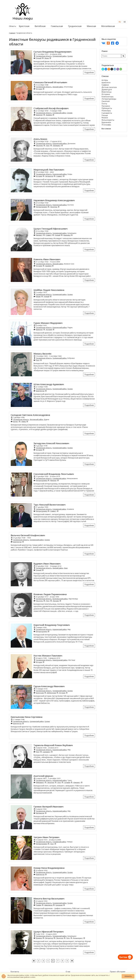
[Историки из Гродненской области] (43, 89)
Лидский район (58, 87)
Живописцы (107, 92)
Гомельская (57, 26)
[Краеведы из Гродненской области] (53, 115)
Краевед (49, 115)
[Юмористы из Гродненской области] (82, 782)
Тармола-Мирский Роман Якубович (53, 745)
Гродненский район (59, 56)
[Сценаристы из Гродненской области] (52, 752)
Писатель (39, 145)
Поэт (48, 145)
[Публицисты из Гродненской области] (62, 145)
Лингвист (39, 235)
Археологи (106, 83)
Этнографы (106, 125)
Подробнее (89, 73)
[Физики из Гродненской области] (50, 58)
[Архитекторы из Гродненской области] (46, 391)
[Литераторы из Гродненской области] (55, 176)
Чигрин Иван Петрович (46, 837)
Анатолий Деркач (43, 776)
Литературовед (41, 207)
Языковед (67, 235)
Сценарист (47, 752)
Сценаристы (107, 113)
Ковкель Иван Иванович (47, 259)
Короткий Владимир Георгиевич (52, 625)
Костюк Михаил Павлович (48, 656)
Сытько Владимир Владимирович (53, 52)
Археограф (40, 693)
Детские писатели (109, 87)
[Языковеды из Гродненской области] (72, 235)
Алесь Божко (40, 139)
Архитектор (40, 391)
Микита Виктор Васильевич (49, 899)
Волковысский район (60, 599)
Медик (38, 296)
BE (125, 22)
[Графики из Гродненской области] (43, 905)
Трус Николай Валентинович (50, 505)
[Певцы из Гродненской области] (27, 421)
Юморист (77, 782)
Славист (59, 176)
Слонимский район (59, 113)
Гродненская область (44, 56)
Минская (91, 26)
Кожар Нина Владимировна (49, 868)
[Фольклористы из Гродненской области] (84, 938)
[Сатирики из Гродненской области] (72, 782)
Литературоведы (109, 99)
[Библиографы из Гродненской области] (57, 693)
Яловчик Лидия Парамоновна (50, 594)
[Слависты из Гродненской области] (64, 176)
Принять (128, 976)
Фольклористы (108, 120)
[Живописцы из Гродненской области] (54, 905)
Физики (105, 118)
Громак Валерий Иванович (49, 807)
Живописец (48, 905)
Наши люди (23, 18)
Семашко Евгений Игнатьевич (50, 82)
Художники (106, 122)
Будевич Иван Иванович (47, 564)
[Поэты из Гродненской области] (51, 145)
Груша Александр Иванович (49, 686)
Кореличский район (60, 143)
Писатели (106, 101)
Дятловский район (36, 419)
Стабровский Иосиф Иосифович (51, 108)
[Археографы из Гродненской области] (45, 693)
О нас (68, 972)
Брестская (24, 26)
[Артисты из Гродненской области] (20, 421)
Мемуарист (40, 782)
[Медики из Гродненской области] (42, 296)
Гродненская (75, 26)
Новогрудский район (60, 660)
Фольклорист (78, 938)
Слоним (70, 113)
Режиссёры (106, 111)
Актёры (105, 80)
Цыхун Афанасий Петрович (49, 932)
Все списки (106, 129)
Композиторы (107, 97)
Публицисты (107, 108)
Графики (105, 85)
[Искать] (123, 56)
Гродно (70, 56)
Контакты (15, 972)
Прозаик (56, 601)
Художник (59, 905)
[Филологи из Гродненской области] (58, 480)
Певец (24, 421)
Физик (47, 58)
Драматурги (107, 90)
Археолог (39, 115)
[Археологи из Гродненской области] (44, 115)
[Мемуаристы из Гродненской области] (45, 782)
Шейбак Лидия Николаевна (49, 290)
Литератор (49, 176)
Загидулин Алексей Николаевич (51, 443)
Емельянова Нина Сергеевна (27, 717)
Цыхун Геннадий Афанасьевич (51, 229)
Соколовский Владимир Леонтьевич (54, 474)
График (39, 905)
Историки (106, 94)
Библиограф (51, 693)
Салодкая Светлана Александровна (30, 415)
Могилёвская (108, 26)
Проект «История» (118, 972)
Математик (40, 813)
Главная (12, 33)
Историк (39, 89)
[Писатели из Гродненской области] (44, 145)
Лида (66, 568)
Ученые (105, 115)
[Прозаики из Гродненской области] (60, 601)
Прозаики (106, 106)
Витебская (40, 26)
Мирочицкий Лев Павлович (49, 170)
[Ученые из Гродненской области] (43, 58)
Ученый (39, 58)
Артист (16, 421)
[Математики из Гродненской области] (46, 813)
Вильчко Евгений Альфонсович (28, 535)
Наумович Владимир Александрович (54, 200)
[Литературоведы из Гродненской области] (48, 207)
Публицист (57, 145)
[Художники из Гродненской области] (64, 905)
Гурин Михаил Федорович (48, 323)
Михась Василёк (42, 354)
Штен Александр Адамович (49, 384)
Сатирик (67, 782)
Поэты (104, 104)
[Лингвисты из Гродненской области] (44, 235)
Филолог (53, 480)
